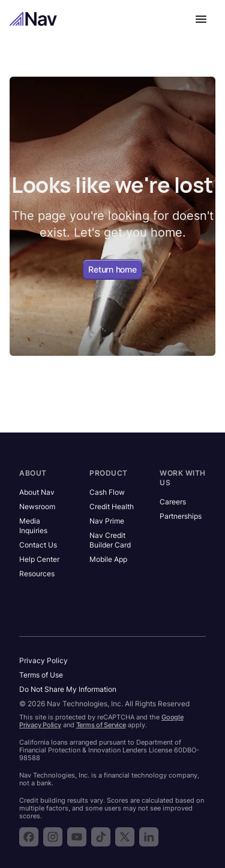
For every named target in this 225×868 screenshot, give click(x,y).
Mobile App (108, 559)
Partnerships (181, 516)
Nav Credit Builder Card (110, 540)
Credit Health (112, 506)
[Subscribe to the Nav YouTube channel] (77, 837)
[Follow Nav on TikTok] (101, 837)
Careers (173, 502)
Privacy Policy (43, 660)
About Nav (37, 492)
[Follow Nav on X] (125, 837)
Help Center (39, 559)
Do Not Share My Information (68, 689)
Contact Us (38, 545)
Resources (37, 574)
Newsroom (37, 506)
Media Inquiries (33, 526)
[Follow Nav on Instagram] (53, 837)
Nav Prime (107, 521)
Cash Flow (107, 492)
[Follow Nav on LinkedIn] (149, 837)
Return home (112, 269)
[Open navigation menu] (201, 19)
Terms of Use (41, 675)
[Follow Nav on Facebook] (29, 837)
